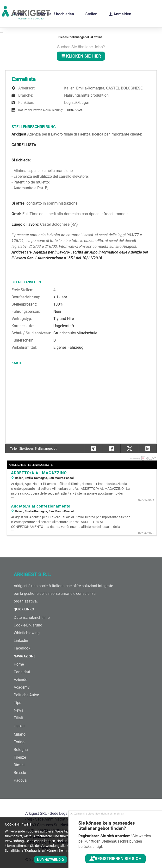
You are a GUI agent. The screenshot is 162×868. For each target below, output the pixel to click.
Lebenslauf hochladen (55, 14)
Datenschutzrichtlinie (32, 617)
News (18, 710)
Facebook (22, 648)
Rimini (19, 765)
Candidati (22, 672)
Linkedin (21, 641)
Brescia (20, 773)
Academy (22, 687)
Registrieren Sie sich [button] (115, 859)
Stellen (91, 14)
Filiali (18, 718)
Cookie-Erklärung (28, 625)
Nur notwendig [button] (50, 860)
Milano (20, 734)
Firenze (20, 757)
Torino (19, 742)
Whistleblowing (27, 633)
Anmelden (120, 14)
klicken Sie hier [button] (81, 56)
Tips (17, 703)
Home (19, 14)
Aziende (20, 680)
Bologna (21, 750)
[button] (148, 449)
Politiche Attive (26, 695)
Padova (20, 780)
